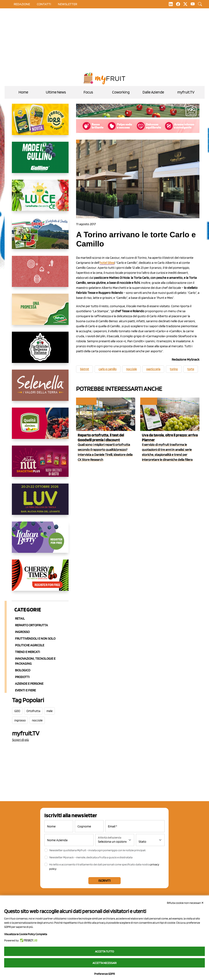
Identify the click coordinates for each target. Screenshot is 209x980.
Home (23, 92)
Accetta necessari (104, 963)
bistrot (84, 369)
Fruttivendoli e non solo (35, 638)
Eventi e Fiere (25, 690)
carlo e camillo (108, 369)
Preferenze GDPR (104, 974)
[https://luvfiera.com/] (40, 503)
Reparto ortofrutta (31, 625)
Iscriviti (104, 881)
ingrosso (20, 720)
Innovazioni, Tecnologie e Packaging (35, 661)
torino (174, 369)
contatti (44, 4)
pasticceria (153, 369)
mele (49, 711)
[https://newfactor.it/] (40, 465)
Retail (20, 618)
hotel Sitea (107, 263)
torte (191, 369)
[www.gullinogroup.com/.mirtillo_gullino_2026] (40, 161)
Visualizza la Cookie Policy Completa (26, 934)
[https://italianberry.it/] (40, 541)
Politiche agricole (30, 645)
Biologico (23, 670)
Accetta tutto (104, 951)
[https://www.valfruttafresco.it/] (40, 313)
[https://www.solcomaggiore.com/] (40, 275)
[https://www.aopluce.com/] (40, 199)
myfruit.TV (186, 92)
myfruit (148, 401)
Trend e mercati (28, 652)
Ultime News (56, 92)
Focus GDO (86, 401)
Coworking (121, 92)
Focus (88, 92)
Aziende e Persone (29, 684)
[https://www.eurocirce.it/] (40, 237)
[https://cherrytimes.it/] (40, 578)
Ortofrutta (33, 711)
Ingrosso (22, 632)
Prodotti (22, 677)
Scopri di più (21, 740)
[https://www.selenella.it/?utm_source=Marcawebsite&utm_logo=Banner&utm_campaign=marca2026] (40, 389)
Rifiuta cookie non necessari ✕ (185, 903)
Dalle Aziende (153, 92)
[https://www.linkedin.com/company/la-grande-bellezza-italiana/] (40, 351)
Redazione (22, 4)
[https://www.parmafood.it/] (40, 123)
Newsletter (68, 4)
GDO (17, 711)
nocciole (37, 720)
